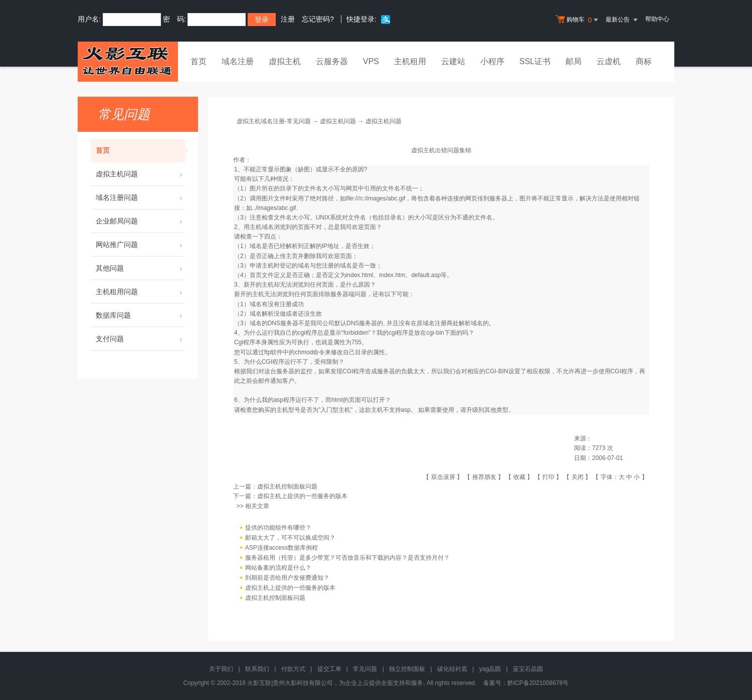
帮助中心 (657, 19)
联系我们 (257, 669)
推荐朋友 (484, 477)
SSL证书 (535, 61)
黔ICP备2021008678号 (538, 683)
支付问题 (140, 339)
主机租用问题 (140, 292)
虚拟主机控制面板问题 (287, 487)
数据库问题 (140, 315)
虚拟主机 (285, 61)
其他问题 (140, 268)
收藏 (519, 477)
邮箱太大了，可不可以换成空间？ (290, 538)
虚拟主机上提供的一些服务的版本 (302, 496)
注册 (288, 19)
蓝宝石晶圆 (528, 669)
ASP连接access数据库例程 (281, 548)
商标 (644, 61)
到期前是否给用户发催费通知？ (287, 578)
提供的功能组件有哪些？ (278, 528)
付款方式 (293, 669)
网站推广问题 (140, 245)
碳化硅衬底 (452, 669)
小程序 (492, 61)
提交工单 (329, 669)
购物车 (578, 20)
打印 (548, 477)
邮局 (574, 61)
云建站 (453, 61)
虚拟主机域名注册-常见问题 (274, 121)
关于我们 (221, 669)
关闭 (578, 477)
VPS (371, 61)
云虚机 (609, 61)
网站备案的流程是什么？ (278, 568)
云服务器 (332, 61)
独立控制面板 (407, 669)
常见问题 (365, 669)
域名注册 (238, 61)
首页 (199, 61)
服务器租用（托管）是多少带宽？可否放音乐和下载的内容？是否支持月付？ (347, 558)
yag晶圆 (490, 669)
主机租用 (410, 61)
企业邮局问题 (140, 221)
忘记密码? (318, 19)
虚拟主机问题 (140, 174)
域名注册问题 (140, 197)
